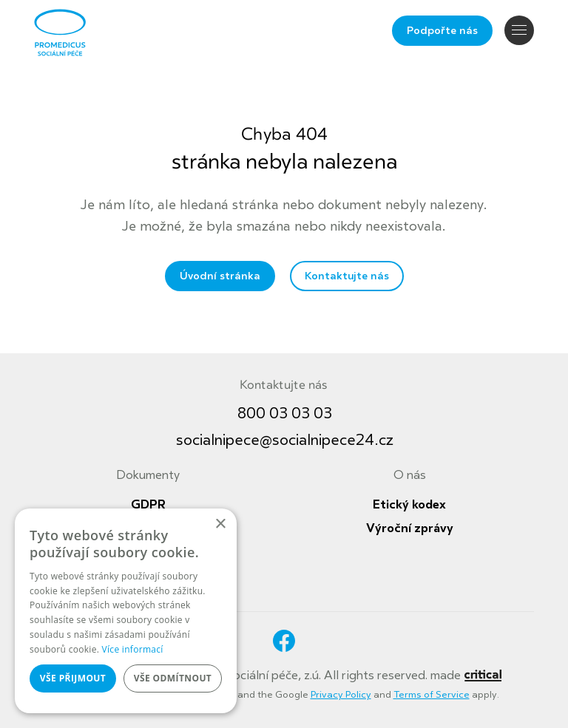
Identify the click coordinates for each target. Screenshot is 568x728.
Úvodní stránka (220, 276)
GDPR (148, 505)
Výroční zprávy (410, 528)
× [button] (220, 524)
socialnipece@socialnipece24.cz (285, 440)
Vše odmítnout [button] (173, 678)
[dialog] (126, 611)
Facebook (284, 641)
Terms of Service (432, 695)
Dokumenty (148, 475)
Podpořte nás (442, 31)
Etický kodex (409, 505)
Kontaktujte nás (347, 276)
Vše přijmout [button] (73, 678)
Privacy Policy (341, 695)
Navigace (519, 30)
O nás (410, 475)
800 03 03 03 (285, 414)
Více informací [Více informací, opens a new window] (133, 649)
